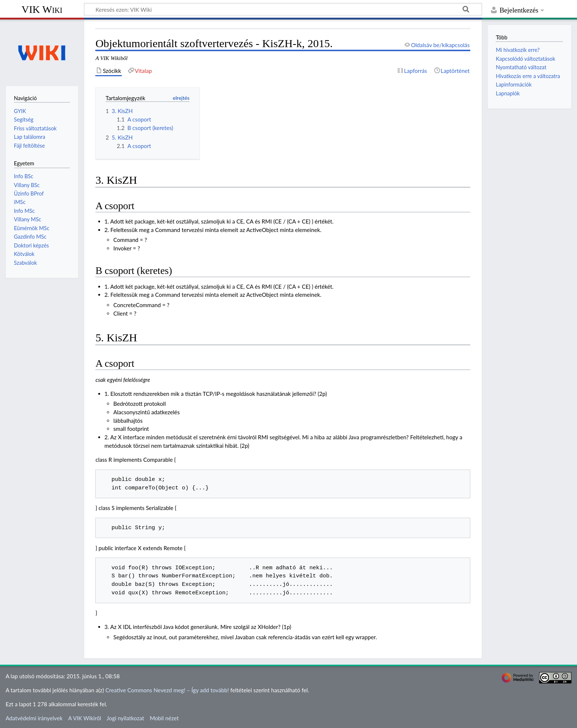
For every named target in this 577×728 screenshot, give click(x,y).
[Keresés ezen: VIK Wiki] (283, 9)
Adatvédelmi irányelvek (34, 718)
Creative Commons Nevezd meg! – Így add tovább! (167, 690)
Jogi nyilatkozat (125, 718)
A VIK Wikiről (84, 718)
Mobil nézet (164, 718)
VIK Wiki (42, 9)
